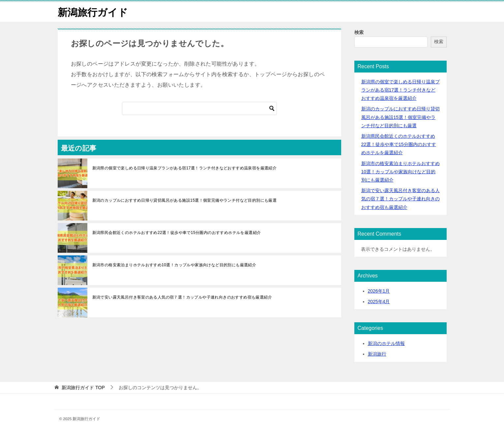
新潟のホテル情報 (386, 343)
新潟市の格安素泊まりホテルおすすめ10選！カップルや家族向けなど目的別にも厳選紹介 (174, 265)
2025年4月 (379, 301)
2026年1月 (379, 291)
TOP (83, 387)
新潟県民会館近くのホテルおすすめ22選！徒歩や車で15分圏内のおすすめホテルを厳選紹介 (177, 232)
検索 (359, 32)
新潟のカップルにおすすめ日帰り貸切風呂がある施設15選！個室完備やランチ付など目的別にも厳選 (185, 200)
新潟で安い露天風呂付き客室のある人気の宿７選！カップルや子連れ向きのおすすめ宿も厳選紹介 (182, 297)
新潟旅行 (377, 354)
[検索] (199, 108)
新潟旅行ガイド (93, 11)
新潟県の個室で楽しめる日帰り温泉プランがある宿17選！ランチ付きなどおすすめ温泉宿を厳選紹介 (185, 168)
